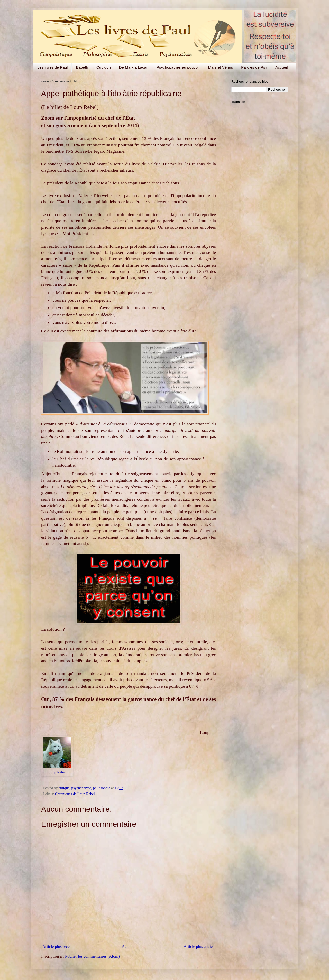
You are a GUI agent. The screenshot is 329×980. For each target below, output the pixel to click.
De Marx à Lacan (134, 67)
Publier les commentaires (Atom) (92, 956)
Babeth (82, 67)
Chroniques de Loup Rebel (75, 794)
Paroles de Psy (254, 67)
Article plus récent (58, 946)
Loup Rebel (57, 772)
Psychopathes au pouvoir (178, 67)
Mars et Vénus (221, 67)
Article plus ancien (199, 946)
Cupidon (104, 67)
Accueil (281, 67)
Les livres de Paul (52, 67)
